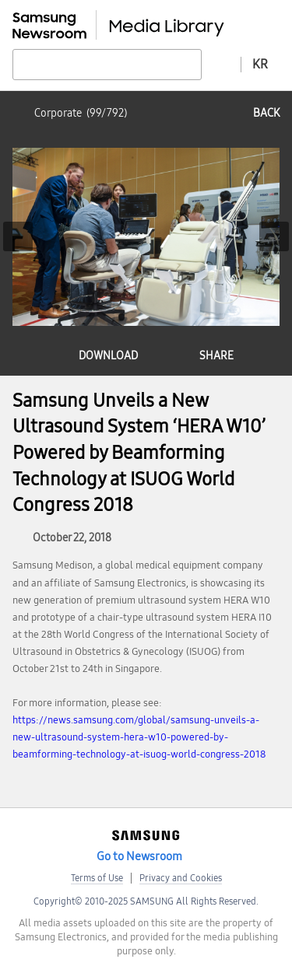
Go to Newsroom (139, 856)
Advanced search (221, 64)
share (216, 356)
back (266, 113)
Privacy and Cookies (181, 878)
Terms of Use (97, 878)
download (108, 356)
